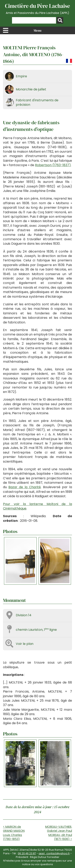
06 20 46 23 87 (27, 853)
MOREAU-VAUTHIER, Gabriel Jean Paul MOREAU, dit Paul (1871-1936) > (59, 833)
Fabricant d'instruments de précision (37, 102)
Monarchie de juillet (31, 89)
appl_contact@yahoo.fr (54, 853)
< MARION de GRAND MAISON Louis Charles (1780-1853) (14, 833)
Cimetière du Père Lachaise (37, 9)
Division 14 (24, 615)
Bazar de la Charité (25, 487)
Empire (21, 76)
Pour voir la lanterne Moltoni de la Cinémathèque (37, 506)
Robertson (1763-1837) (53, 165)
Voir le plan (25, 644)
